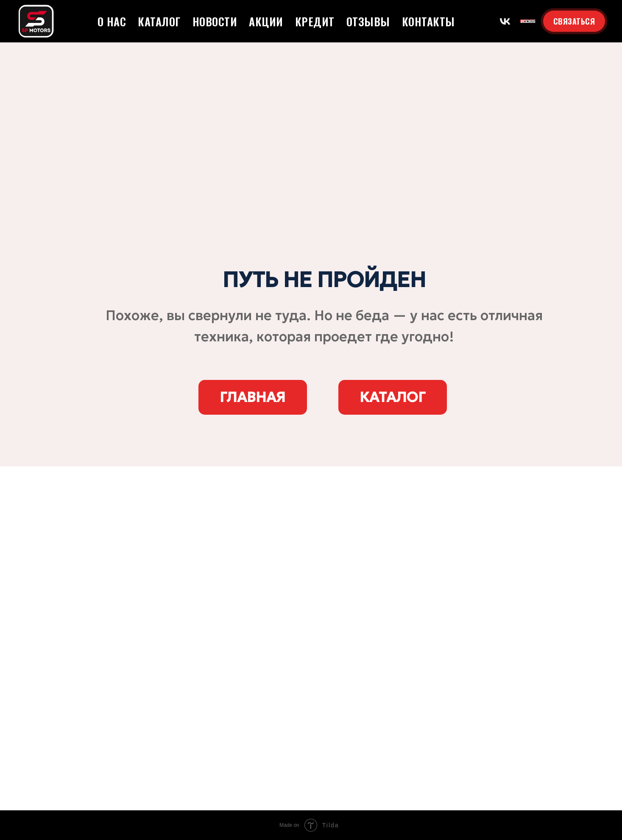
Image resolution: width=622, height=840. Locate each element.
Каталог (159, 21)
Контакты (428, 21)
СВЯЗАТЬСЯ (574, 21)
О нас (112, 21)
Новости (215, 21)
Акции (266, 21)
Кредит (315, 21)
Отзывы (368, 21)
